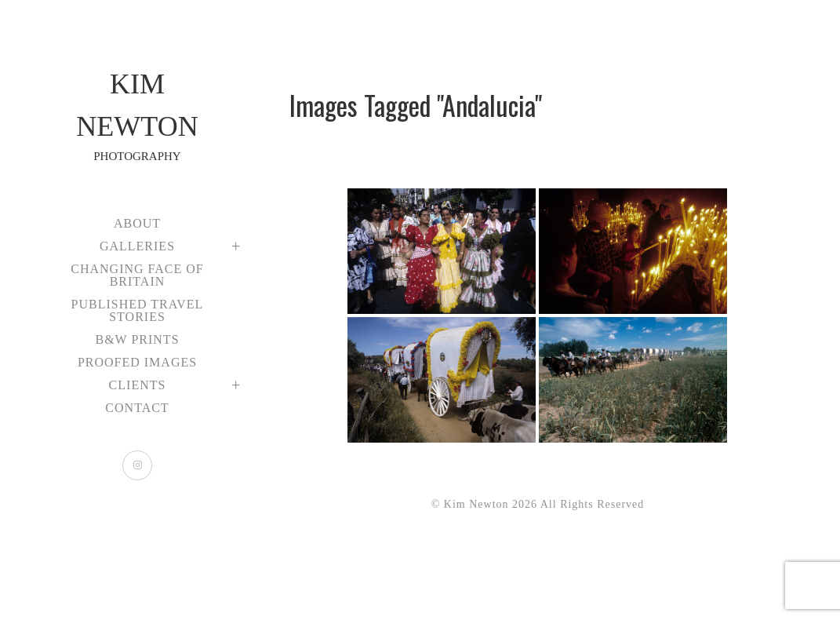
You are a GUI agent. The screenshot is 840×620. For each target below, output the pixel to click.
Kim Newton (137, 117)
